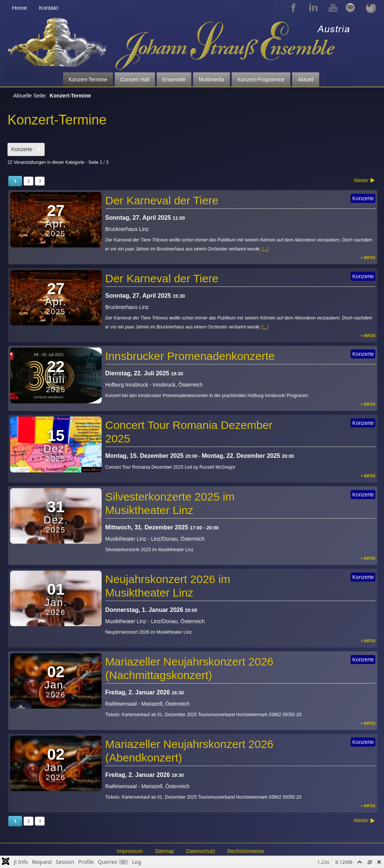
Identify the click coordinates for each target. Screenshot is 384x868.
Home (19, 8)
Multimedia (211, 79)
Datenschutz (201, 851)
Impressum (130, 851)
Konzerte (26, 149)
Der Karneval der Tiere (162, 200)
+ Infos (368, 258)
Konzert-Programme (261, 79)
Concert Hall (135, 79)
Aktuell (306, 79)
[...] (265, 249)
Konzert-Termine (88, 79)
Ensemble (174, 79)
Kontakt (49, 8)
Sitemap (164, 851)
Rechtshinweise (246, 851)
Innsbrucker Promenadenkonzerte (190, 356)
